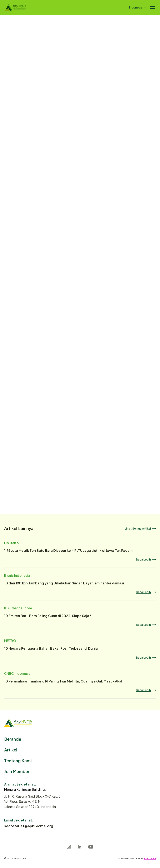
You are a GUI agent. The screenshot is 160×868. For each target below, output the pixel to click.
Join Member (17, 771)
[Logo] (16, 7)
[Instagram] (69, 847)
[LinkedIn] (80, 847)
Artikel (11, 749)
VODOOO (150, 858)
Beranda (13, 739)
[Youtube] (91, 847)
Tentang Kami (18, 760)
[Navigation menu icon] (152, 7)
